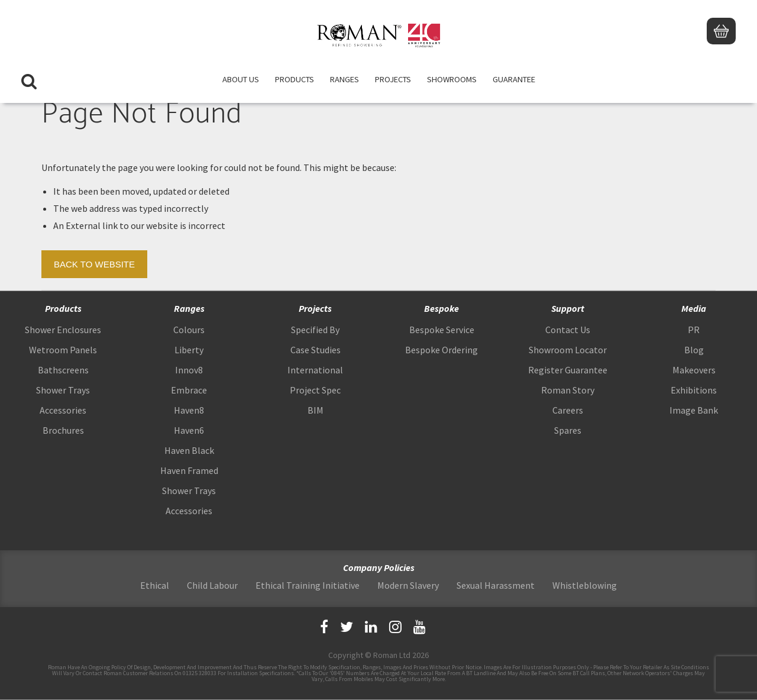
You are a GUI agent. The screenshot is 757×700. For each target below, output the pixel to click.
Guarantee (514, 80)
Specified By (315, 330)
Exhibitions (694, 390)
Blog (694, 350)
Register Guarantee (568, 370)
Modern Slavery (408, 585)
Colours (189, 330)
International (315, 370)
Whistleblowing (585, 585)
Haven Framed (189, 470)
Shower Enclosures (63, 330)
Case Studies (316, 350)
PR (694, 330)
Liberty (189, 350)
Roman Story (568, 390)
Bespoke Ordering (441, 350)
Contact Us (568, 330)
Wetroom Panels (63, 350)
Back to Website (94, 264)
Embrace (189, 390)
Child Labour (212, 585)
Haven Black (189, 450)
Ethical (155, 585)
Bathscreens (63, 370)
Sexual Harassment (496, 585)
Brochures (63, 430)
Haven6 (189, 430)
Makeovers (694, 370)
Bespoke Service (442, 330)
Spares (568, 430)
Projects (393, 80)
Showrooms (452, 80)
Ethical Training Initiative (308, 585)
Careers (568, 410)
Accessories (63, 410)
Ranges (344, 80)
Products (295, 80)
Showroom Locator (568, 350)
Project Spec (315, 390)
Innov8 (189, 370)
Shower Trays (63, 390)
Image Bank (694, 410)
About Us (241, 80)
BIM (316, 410)
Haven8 (189, 410)
